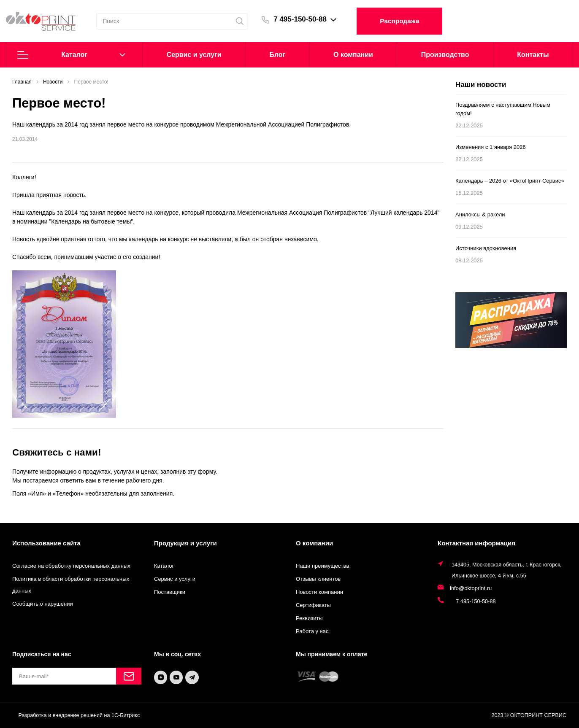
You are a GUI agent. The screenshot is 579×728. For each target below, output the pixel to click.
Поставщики (170, 592)
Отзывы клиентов (318, 579)
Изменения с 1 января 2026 (491, 147)
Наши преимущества (323, 566)
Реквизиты (309, 618)
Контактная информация (476, 543)
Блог (277, 55)
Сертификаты (313, 605)
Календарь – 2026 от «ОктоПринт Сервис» (510, 181)
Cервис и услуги (194, 55)
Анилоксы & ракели (480, 214)
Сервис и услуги (175, 579)
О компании (353, 55)
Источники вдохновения (486, 248)
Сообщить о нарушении (43, 604)
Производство (445, 55)
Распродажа (406, 21)
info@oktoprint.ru (471, 588)
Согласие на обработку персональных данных (71, 566)
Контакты (533, 55)
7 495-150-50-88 (306, 19)
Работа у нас (312, 631)
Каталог (71, 55)
